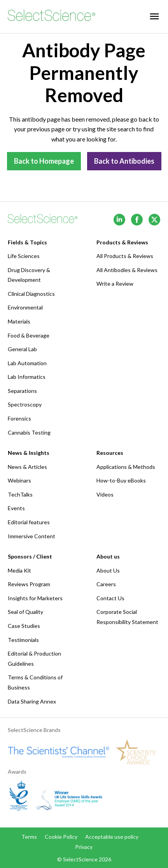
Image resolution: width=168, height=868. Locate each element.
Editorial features (29, 522)
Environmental (25, 307)
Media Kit (19, 570)
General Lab (22, 349)
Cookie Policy (61, 837)
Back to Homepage (44, 161)
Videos (105, 494)
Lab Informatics (27, 377)
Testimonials (23, 640)
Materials (19, 321)
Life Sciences (24, 256)
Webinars (19, 480)
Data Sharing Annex (32, 701)
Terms (29, 837)
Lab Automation (27, 363)
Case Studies (24, 626)
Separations (22, 391)
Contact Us (110, 598)
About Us (108, 570)
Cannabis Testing (29, 432)
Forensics (19, 418)
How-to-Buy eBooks (121, 480)
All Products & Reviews (125, 256)
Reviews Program (29, 584)
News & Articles (27, 467)
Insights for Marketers (35, 598)
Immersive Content (31, 536)
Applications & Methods (126, 467)
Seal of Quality (25, 612)
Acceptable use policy (112, 837)
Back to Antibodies (124, 161)
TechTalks (20, 494)
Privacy (84, 847)
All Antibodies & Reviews (127, 270)
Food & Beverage (29, 335)
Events (16, 508)
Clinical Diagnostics (31, 294)
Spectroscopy (25, 404)
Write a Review (115, 284)
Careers (106, 584)
